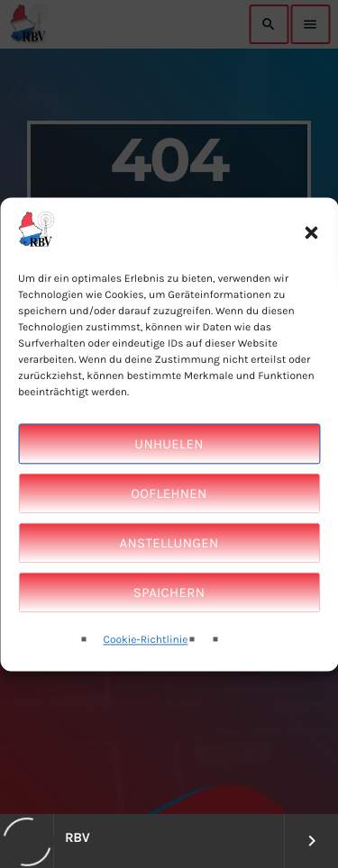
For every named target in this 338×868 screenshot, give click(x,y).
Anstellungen (169, 563)
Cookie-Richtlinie (146, 660)
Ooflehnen (169, 513)
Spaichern (169, 612)
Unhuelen (169, 464)
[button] (311, 252)
